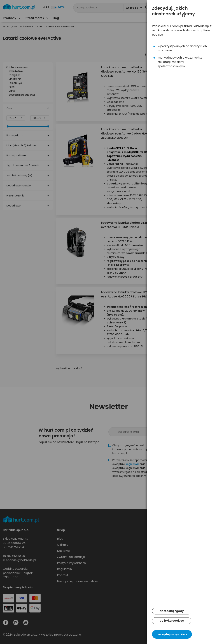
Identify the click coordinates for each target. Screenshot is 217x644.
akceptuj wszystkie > (172, 634)
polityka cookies (172, 621)
